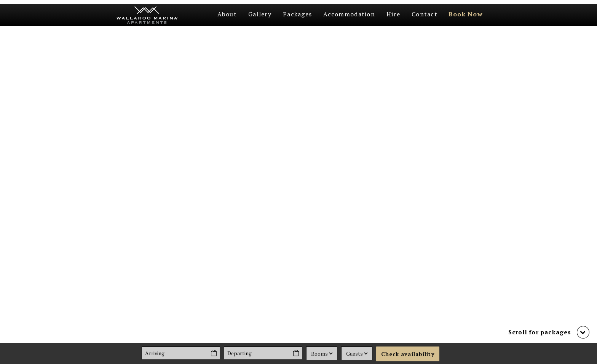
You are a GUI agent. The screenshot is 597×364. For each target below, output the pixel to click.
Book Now (466, 14)
